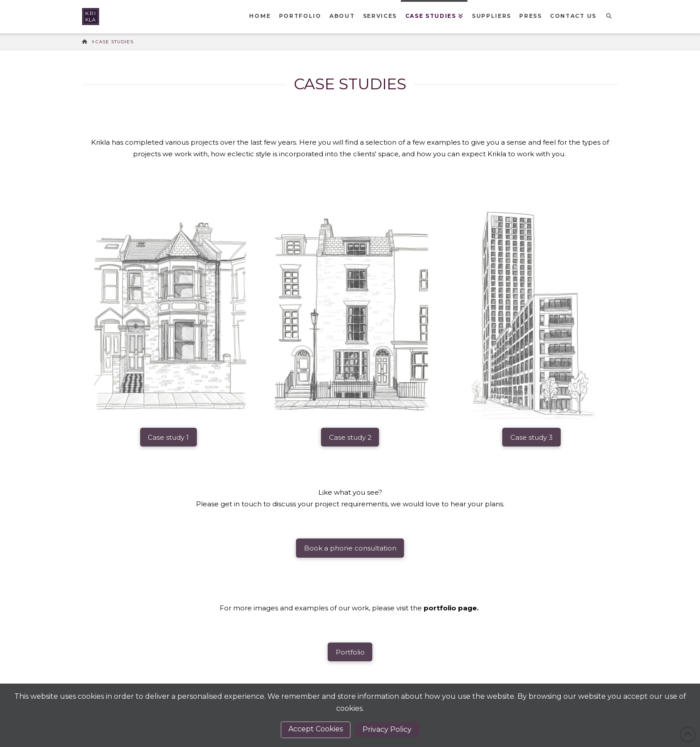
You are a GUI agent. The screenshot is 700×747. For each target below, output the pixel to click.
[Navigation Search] (609, 17)
